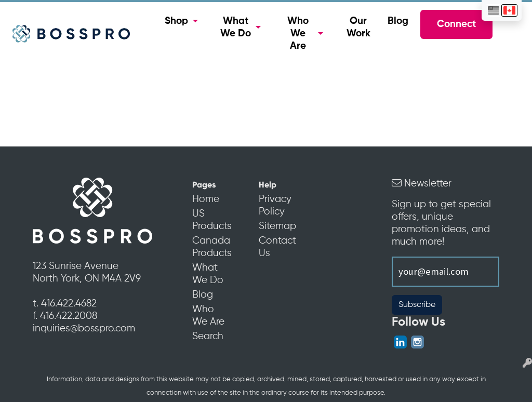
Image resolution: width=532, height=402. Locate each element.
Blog (398, 21)
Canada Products (211, 247)
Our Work (358, 28)
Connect (456, 24)
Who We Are (298, 34)
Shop (176, 21)
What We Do (236, 28)
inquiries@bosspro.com (84, 329)
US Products (211, 220)
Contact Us (277, 247)
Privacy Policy (275, 206)
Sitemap (277, 226)
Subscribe (417, 305)
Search (208, 337)
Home (206, 199)
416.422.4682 (69, 304)
